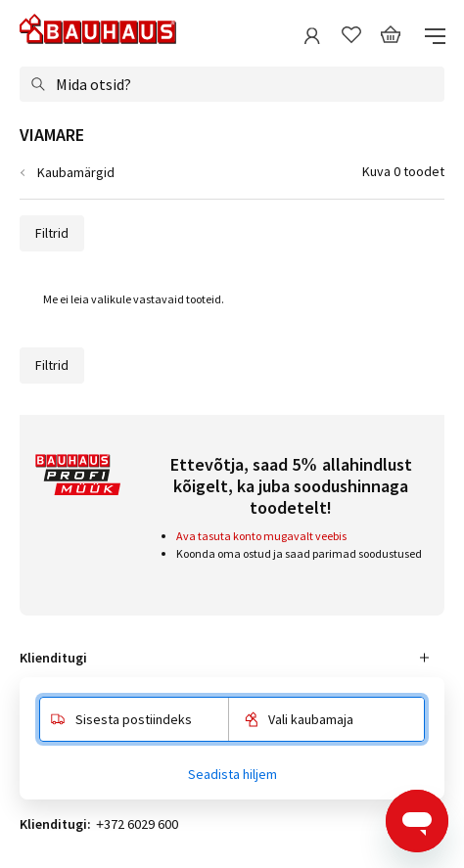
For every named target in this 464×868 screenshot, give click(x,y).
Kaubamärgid (76, 172)
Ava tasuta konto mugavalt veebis (261, 536)
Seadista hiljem (232, 774)
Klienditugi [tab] (53, 658)
